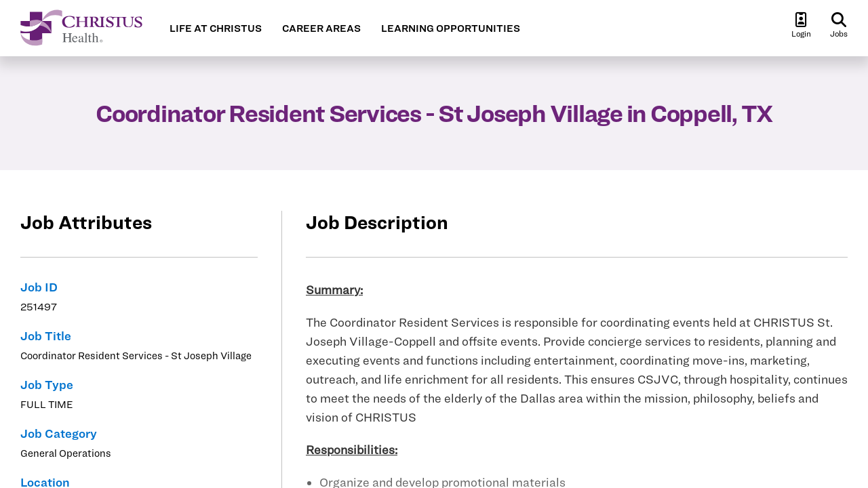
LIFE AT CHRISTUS (216, 28)
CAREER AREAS (321, 28)
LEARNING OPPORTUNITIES (451, 28)
